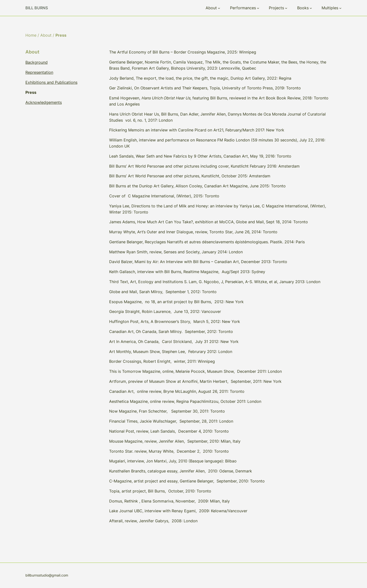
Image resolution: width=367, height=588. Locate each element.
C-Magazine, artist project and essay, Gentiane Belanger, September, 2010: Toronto (187, 481)
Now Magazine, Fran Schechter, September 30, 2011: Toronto (167, 411)
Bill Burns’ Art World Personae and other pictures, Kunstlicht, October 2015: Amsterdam (190, 176)
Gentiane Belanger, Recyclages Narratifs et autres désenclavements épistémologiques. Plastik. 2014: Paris (207, 242)
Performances (243, 8)
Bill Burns (37, 8)
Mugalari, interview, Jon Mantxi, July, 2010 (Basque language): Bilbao (173, 461)
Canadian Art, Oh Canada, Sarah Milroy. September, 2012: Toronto (171, 331)
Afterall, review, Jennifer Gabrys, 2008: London (153, 521)
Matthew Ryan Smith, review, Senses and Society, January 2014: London (176, 252)
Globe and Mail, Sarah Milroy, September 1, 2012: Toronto (163, 292)
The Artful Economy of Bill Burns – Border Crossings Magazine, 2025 (173, 52)
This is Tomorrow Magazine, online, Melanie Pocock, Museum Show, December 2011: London (195, 371)
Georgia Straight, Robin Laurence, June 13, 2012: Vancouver (165, 311)
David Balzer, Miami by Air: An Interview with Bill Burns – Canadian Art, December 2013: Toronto (198, 262)
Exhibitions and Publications (51, 82)
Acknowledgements (44, 102)
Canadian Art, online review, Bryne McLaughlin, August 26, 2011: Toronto (177, 391)
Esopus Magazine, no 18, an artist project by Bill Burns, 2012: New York (176, 302)
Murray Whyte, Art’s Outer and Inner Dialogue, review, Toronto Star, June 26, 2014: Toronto (193, 232)
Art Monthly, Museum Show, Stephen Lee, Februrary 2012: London (171, 352)
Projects (276, 8)
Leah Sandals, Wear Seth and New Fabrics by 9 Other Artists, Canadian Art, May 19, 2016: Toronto (200, 156)
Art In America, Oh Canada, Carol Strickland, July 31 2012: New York (174, 342)
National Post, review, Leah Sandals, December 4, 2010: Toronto (169, 431)
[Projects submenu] (286, 8)
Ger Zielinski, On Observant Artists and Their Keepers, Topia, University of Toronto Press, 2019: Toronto (205, 88)
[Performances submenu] (258, 8)
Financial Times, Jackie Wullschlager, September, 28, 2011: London (171, 421)
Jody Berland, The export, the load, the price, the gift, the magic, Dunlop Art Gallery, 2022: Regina (200, 78)
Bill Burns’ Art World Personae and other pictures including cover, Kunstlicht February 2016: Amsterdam (205, 166)
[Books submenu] (311, 8)
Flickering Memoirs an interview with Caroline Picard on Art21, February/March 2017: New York (197, 130)
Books (303, 8)
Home (31, 35)
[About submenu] (219, 8)
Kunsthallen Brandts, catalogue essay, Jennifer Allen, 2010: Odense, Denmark (181, 471)
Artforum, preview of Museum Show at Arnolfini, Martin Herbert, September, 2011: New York (195, 381)
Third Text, (119, 282)
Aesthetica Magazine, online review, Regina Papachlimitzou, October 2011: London (185, 401)
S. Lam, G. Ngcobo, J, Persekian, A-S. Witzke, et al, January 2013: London (252, 282)
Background (37, 62)
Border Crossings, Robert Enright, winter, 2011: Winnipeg (162, 361)
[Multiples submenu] (340, 8)
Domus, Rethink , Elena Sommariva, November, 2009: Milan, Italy (169, 501)
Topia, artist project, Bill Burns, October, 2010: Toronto (160, 491)
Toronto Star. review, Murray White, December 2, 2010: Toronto (169, 451)
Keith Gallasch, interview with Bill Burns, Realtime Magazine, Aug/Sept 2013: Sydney (187, 272)
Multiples (330, 8)
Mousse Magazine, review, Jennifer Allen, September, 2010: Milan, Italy (175, 441)
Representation (39, 72)
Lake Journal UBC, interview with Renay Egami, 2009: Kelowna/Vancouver (178, 511)
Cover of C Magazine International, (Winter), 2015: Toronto (164, 196)
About (211, 8)
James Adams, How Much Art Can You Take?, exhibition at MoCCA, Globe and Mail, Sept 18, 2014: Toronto (209, 222)
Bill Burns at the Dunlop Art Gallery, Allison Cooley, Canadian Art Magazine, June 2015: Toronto (197, 186)
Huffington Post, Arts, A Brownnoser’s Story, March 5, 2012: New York (175, 321)
